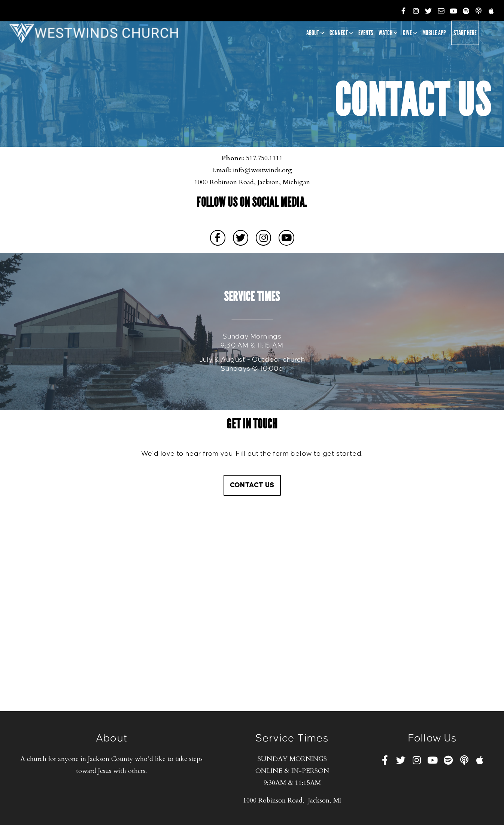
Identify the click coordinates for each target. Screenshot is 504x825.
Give (410, 33)
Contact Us (252, 485)
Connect (341, 33)
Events (366, 33)
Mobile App (434, 33)
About (315, 33)
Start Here (465, 33)
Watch (388, 33)
